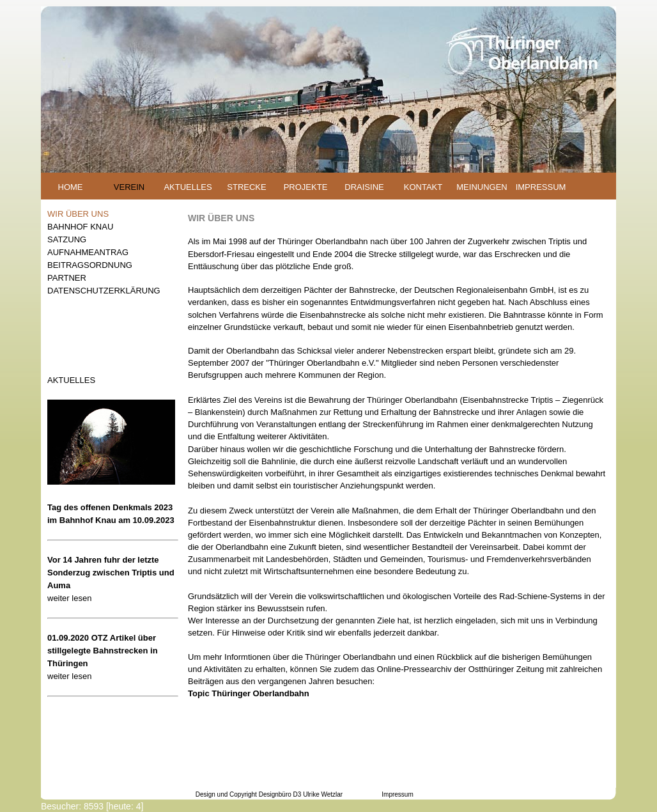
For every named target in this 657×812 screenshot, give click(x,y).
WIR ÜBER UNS (78, 214)
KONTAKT (423, 187)
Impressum (397, 794)
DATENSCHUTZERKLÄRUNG (104, 291)
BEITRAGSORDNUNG (90, 265)
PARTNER (67, 278)
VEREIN (129, 187)
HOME (71, 187)
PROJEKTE (306, 187)
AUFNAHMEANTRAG (88, 252)
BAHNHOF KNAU (80, 227)
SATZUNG (67, 239)
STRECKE (246, 187)
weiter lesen (69, 598)
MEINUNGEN (482, 187)
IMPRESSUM (541, 187)
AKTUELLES (188, 187)
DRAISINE (364, 187)
